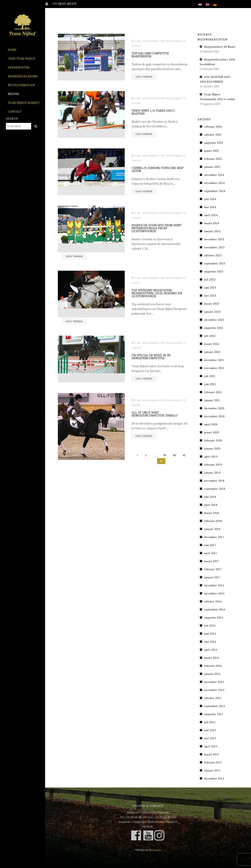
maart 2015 (212, 754)
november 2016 (214, 593)
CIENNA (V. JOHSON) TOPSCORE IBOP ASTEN (158, 169)
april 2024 (211, 215)
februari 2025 (213, 159)
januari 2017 (212, 577)
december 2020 (214, 408)
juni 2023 (210, 288)
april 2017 (211, 553)
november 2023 (214, 247)
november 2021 (214, 368)
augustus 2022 (214, 328)
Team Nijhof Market (24, 103)
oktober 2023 (213, 255)
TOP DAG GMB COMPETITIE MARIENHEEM (150, 55)
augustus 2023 (214, 271)
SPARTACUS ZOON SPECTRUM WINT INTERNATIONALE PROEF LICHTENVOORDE (156, 228)
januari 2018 (212, 529)
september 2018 (215, 489)
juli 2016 (210, 626)
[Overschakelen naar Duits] (215, 2)
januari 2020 (212, 449)
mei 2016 (210, 642)
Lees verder (144, 77)
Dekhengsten (19, 67)
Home (12, 50)
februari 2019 (213, 465)
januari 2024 (212, 231)
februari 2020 (213, 440)
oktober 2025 (213, 135)
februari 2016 (213, 666)
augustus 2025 (214, 143)
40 (174, 455)
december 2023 (214, 239)
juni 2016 (210, 634)
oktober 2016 (213, 601)
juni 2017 (210, 545)
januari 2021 (212, 400)
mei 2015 (210, 738)
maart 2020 (212, 432)
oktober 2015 (213, 698)
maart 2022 (212, 344)
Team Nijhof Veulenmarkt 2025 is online (218, 97)
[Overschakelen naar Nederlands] (200, 2)
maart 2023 (212, 304)
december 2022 (214, 320)
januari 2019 (212, 473)
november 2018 (214, 481)
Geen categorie (173, 41)
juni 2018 (210, 497)
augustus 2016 (214, 618)
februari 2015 (213, 762)
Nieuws (14, 94)
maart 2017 (212, 561)
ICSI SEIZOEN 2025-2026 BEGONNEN (216, 79)
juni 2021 (210, 384)
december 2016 (214, 585)
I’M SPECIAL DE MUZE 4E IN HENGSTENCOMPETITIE (151, 357)
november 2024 (214, 183)
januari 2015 (212, 770)
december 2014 (214, 778)
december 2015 (214, 682)
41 (184, 455)
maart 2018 (212, 513)
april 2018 (211, 505)
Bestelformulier (21, 85)
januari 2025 (212, 167)
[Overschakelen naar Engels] (207, 2)
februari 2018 (213, 521)
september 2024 (215, 191)
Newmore (155, 850)
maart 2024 (212, 223)
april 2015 (211, 746)
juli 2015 (210, 722)
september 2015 (215, 706)
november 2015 (214, 690)
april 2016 (211, 650)
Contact (15, 111)
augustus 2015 (214, 714)
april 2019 (211, 457)
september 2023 (215, 263)
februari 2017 (213, 569)
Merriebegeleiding (23, 76)
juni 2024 (210, 199)
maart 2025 (212, 151)
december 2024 (214, 175)
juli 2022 (210, 336)
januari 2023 (212, 312)
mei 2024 (210, 207)
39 (165, 455)
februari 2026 (213, 127)
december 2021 (214, 360)
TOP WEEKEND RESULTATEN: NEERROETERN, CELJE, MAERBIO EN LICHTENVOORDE (157, 293)
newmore (154, 41)
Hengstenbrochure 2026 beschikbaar (217, 62)
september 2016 (215, 609)
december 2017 (214, 537)
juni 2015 (210, 730)
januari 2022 (212, 352)
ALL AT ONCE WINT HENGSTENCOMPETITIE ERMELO (155, 414)
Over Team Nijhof (22, 58)
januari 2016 (212, 674)
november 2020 (214, 416)
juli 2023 (210, 280)
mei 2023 (210, 296)
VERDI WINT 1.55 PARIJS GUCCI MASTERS (153, 112)
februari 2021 (213, 392)
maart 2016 (212, 658)
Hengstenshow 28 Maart (220, 47)
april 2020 (211, 424)
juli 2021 (210, 376)
